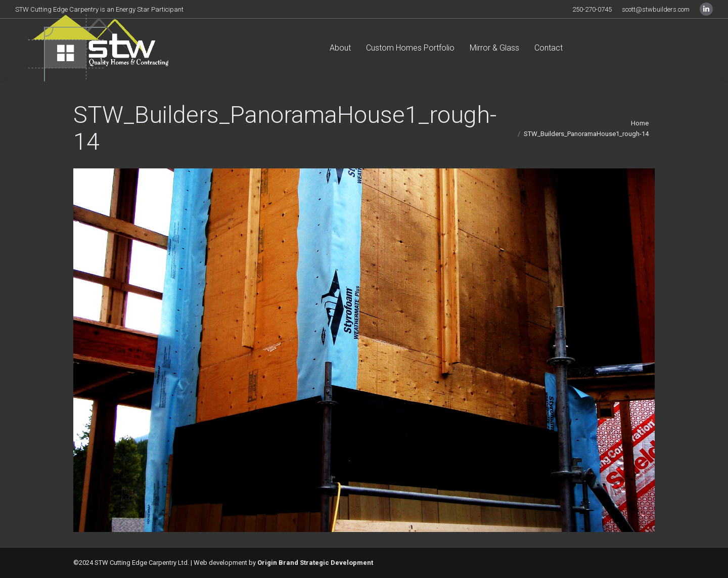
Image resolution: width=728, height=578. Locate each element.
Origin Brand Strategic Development (315, 563)
